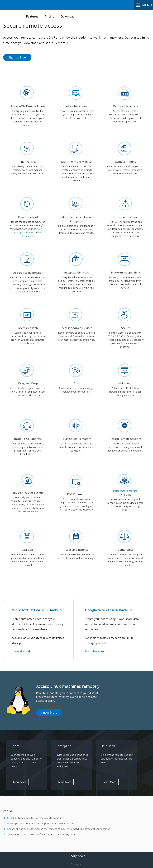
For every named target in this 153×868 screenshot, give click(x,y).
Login (110, 14)
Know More (49, 712)
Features (32, 16)
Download (68, 16)
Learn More (21, 651)
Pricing (49, 16)
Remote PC (17, 5)
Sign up (126, 16)
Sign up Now (17, 57)
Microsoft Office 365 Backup (37, 610)
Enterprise (64, 746)
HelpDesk (108, 746)
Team (15, 746)
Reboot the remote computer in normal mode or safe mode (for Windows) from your (28, 225)
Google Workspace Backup (108, 610)
